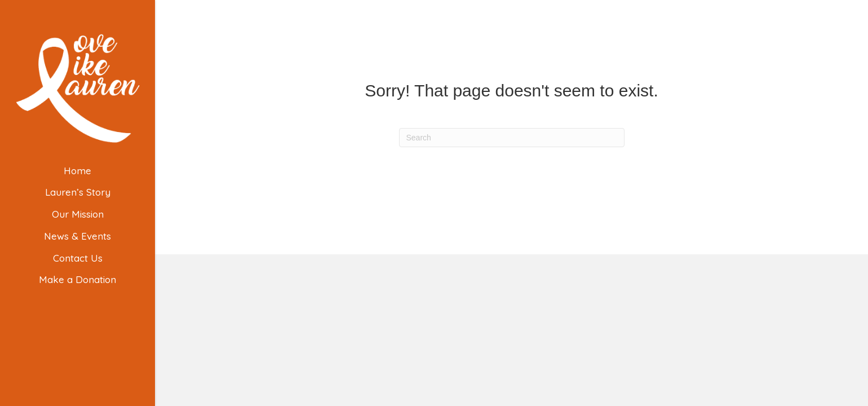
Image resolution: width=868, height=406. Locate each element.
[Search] (512, 138)
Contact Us (78, 258)
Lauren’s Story (78, 192)
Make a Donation (77, 279)
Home (77, 171)
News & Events (77, 236)
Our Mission (78, 214)
